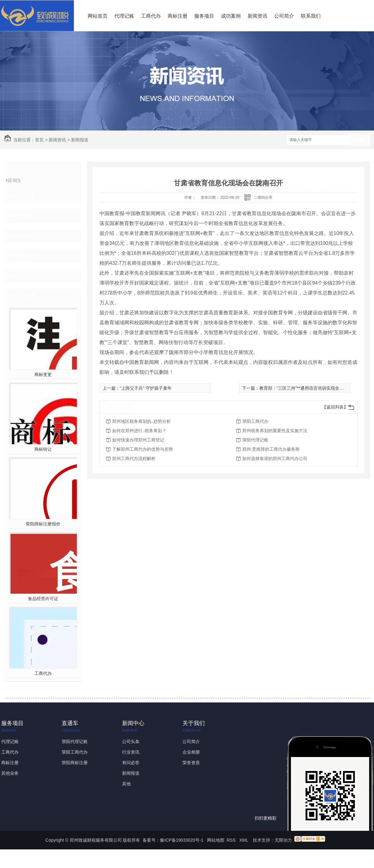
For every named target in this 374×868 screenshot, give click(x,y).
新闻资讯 (257, 16)
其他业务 (10, 773)
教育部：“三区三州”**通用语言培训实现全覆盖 (304, 388)
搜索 (359, 140)
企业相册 (191, 752)
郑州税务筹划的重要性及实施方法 (275, 431)
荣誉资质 (191, 763)
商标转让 (43, 449)
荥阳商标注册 (75, 763)
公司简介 (284, 16)
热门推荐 (25, 295)
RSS (232, 840)
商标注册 (178, 16)
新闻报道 (80, 140)
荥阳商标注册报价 (43, 524)
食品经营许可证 (43, 599)
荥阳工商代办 (255, 421)
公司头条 (25, 196)
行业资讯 (25, 216)
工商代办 (151, 16)
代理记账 (124, 16)
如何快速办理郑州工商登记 (138, 440)
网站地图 (216, 840)
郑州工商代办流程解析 (134, 458)
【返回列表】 (335, 407)
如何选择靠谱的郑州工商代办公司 (275, 458)
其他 (19, 275)
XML (244, 840)
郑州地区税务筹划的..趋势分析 (142, 421)
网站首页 (98, 16)
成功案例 (231, 16)
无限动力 (283, 840)
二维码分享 (263, 197)
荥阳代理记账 (255, 440)
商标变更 (43, 374)
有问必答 (25, 236)
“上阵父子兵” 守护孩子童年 (146, 388)
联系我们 (311, 16)
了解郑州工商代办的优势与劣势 (143, 449)
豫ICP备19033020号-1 (182, 840)
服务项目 (204, 16)
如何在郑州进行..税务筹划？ (139, 431)
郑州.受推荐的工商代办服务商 (271, 449)
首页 (39, 140)
